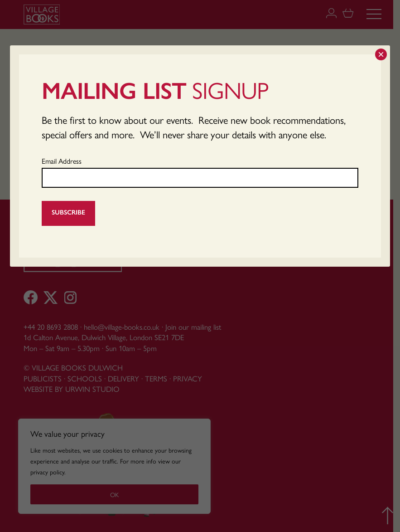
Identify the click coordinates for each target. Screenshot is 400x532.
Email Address (62, 161)
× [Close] (381, 54)
